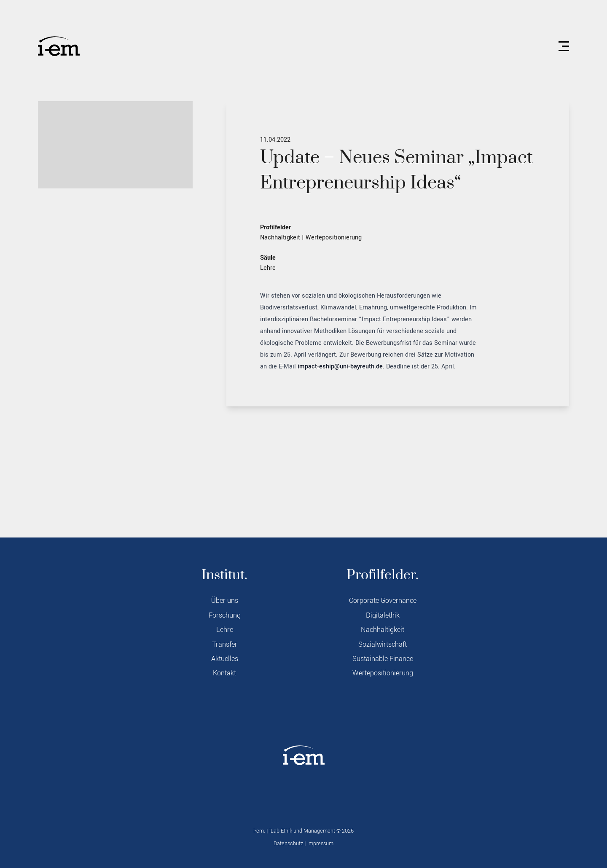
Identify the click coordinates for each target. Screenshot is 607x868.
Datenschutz (288, 844)
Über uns (225, 601)
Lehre (268, 268)
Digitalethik (383, 615)
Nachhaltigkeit (280, 238)
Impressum (320, 844)
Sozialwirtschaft (383, 645)
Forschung (225, 615)
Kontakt (224, 673)
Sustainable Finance (383, 659)
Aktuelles (225, 659)
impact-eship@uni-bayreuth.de (340, 367)
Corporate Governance (383, 601)
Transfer (225, 645)
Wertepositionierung (334, 238)
